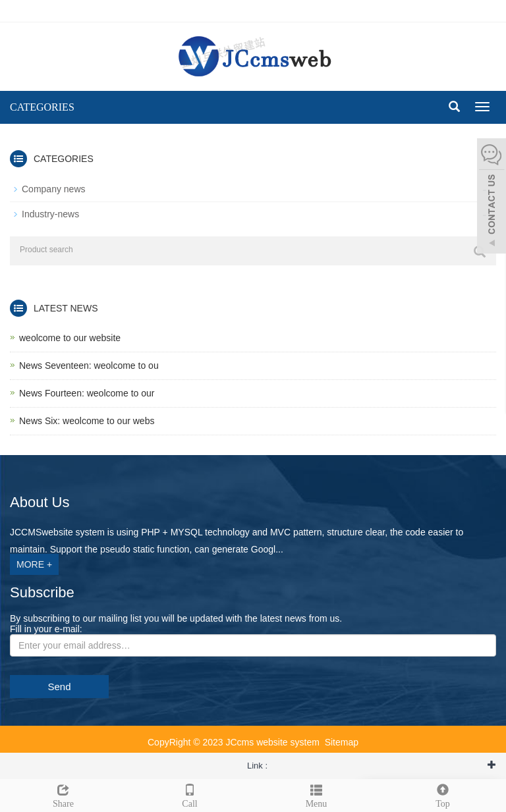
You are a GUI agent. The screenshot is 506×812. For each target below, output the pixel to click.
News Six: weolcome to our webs (87, 421)
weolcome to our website (70, 338)
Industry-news (50, 214)
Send (59, 687)
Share (63, 794)
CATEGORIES (42, 107)
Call (190, 794)
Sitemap (342, 742)
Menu (316, 794)
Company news (54, 189)
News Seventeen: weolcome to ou (89, 365)
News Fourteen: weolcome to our (87, 393)
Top (443, 794)
